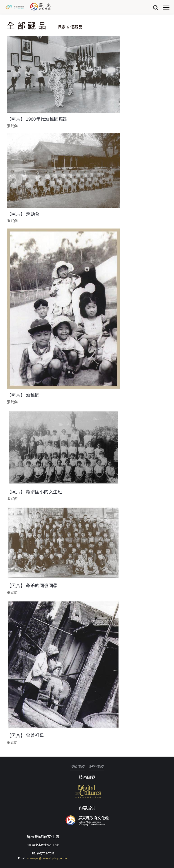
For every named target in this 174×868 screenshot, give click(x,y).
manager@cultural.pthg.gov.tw (47, 858)
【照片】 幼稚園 (23, 395)
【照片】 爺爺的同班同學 (32, 585)
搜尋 (156, 7)
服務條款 (97, 766)
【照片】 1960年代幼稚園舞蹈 (37, 119)
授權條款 (77, 766)
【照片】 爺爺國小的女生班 (34, 492)
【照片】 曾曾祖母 (25, 735)
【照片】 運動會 (23, 214)
